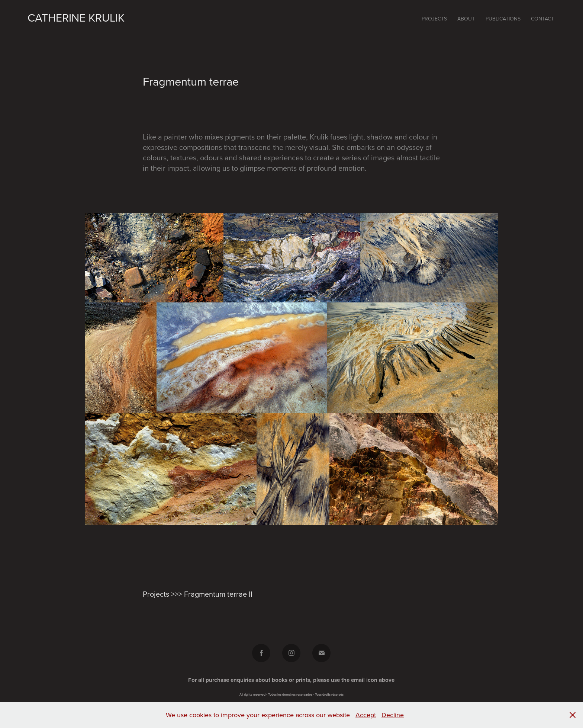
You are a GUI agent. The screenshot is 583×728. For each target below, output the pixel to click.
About (466, 19)
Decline (393, 715)
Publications (503, 19)
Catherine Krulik (76, 17)
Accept (366, 715)
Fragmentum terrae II (218, 594)
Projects (434, 19)
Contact (542, 19)
